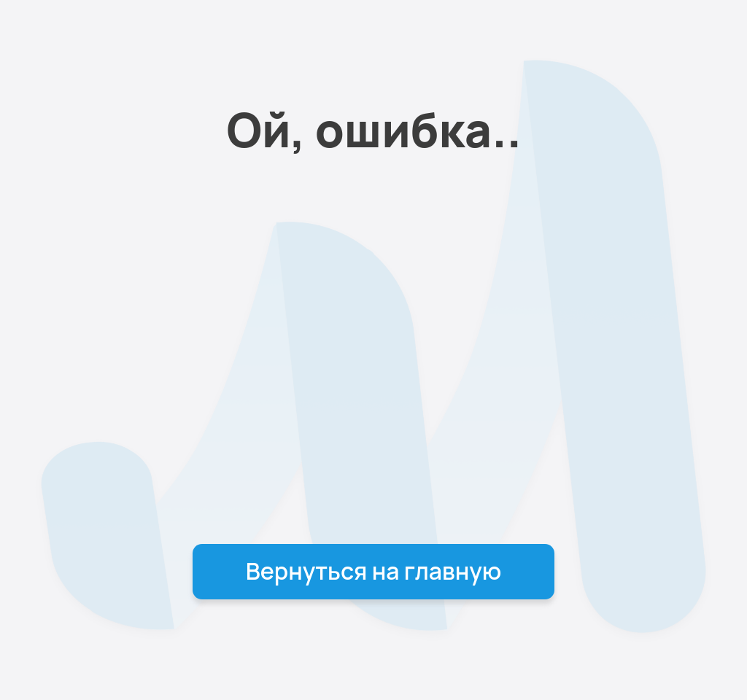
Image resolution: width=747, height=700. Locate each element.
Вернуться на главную (374, 571)
